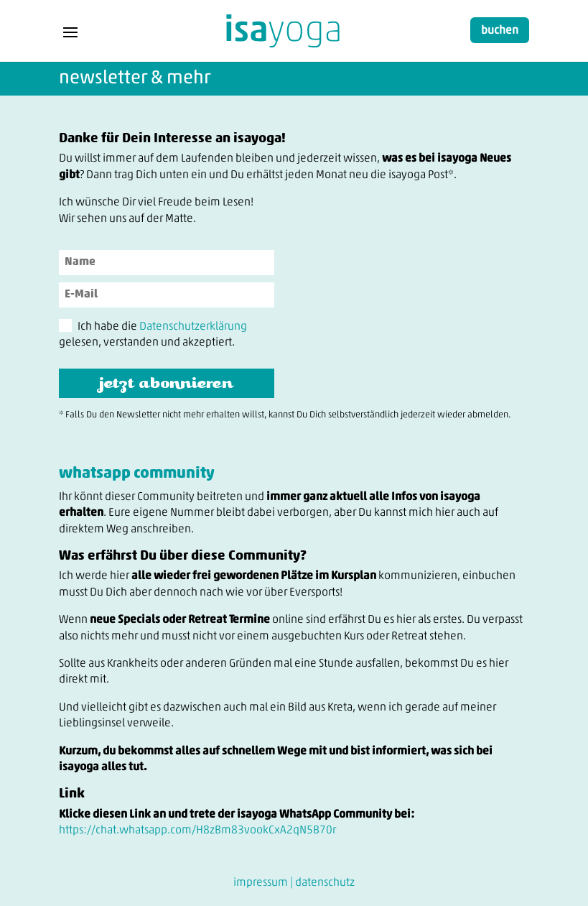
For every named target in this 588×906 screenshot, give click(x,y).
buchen (500, 31)
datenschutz (325, 883)
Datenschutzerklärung (193, 327)
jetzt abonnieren (167, 381)
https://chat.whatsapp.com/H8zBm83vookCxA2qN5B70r (197, 831)
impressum (261, 883)
